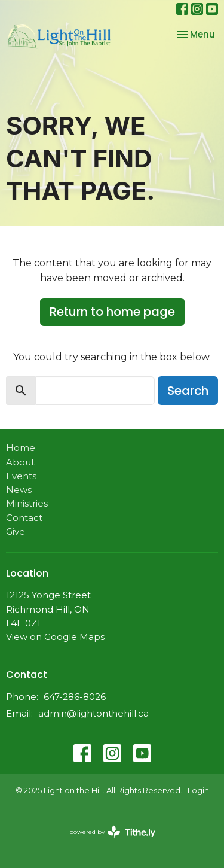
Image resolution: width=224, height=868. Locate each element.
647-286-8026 (75, 697)
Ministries (27, 503)
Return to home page (112, 312)
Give (16, 532)
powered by (112, 832)
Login (198, 791)
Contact (24, 518)
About (20, 462)
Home (21, 448)
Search (188, 391)
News (19, 490)
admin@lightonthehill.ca (93, 713)
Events (21, 476)
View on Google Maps (55, 637)
